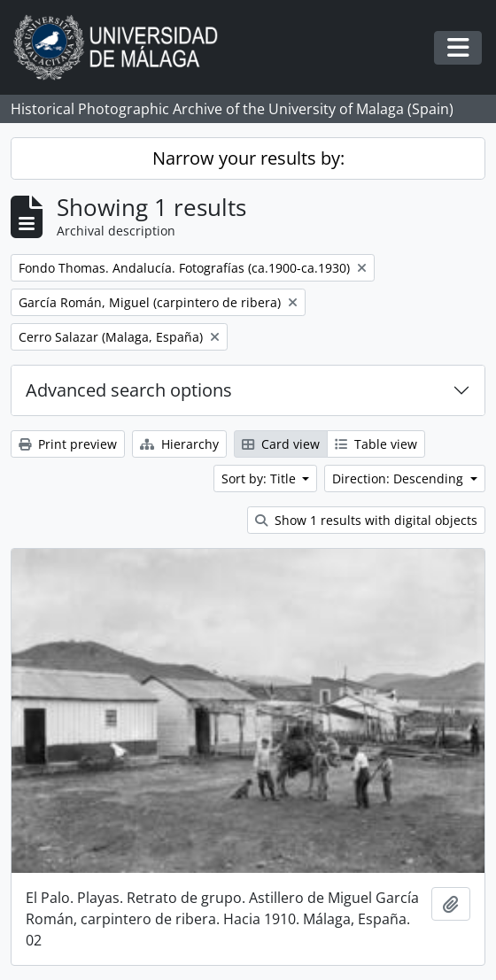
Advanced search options (129, 390)
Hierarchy (179, 444)
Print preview (68, 444)
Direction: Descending (399, 478)
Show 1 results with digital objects (366, 520)
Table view (376, 444)
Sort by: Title (260, 478)
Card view (281, 444)
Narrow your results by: (248, 158)
